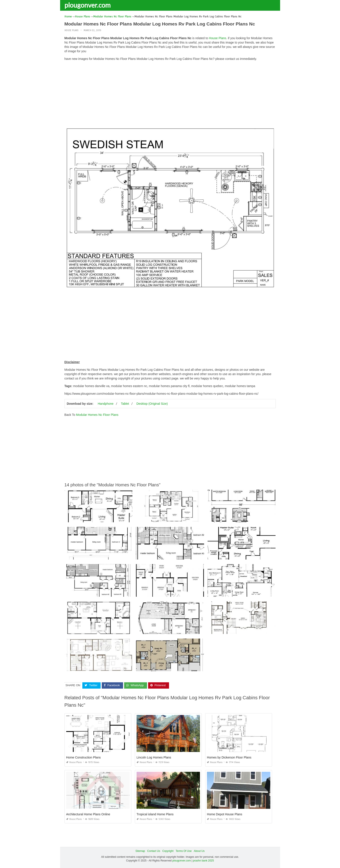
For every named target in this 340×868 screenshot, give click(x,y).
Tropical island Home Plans (155, 814)
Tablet (125, 404)
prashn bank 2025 (203, 861)
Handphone (106, 404)
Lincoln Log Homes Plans (154, 757)
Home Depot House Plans (225, 814)
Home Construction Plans (84, 757)
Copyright (168, 851)
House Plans (71, 30)
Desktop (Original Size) (152, 404)
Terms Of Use (184, 851)
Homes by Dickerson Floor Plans (229, 757)
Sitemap (140, 851)
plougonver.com (88, 5)
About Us (199, 851)
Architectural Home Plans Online (88, 814)
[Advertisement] (170, 95)
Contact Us (154, 851)
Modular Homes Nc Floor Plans (97, 415)
